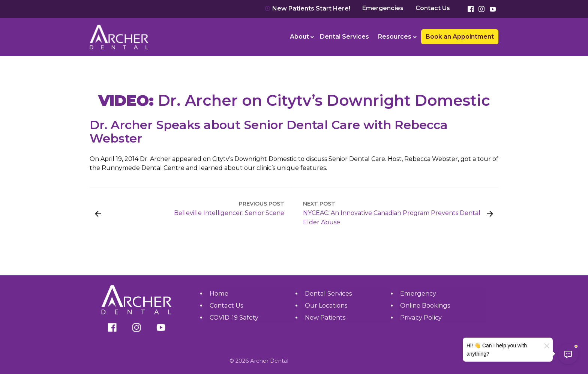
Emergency (418, 293)
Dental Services (344, 37)
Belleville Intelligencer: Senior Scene (229, 213)
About (299, 37)
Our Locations (326, 305)
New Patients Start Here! (307, 8)
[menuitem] (301, 37)
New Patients (325, 317)
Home (219, 293)
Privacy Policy (421, 317)
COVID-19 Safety (234, 317)
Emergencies (383, 8)
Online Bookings (425, 305)
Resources (395, 37)
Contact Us (433, 8)
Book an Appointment (460, 37)
